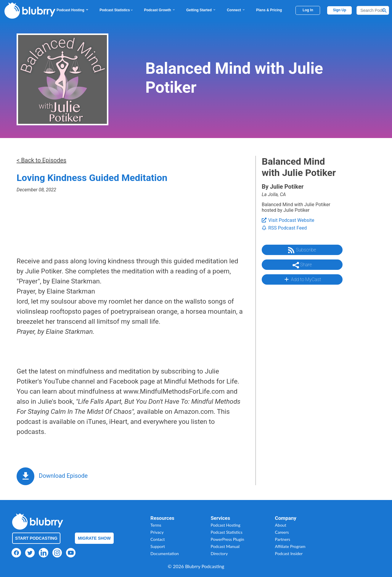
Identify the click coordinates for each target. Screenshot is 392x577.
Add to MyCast (302, 279)
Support (158, 546)
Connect (236, 10)
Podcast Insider (289, 553)
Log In (308, 10)
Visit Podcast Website (288, 220)
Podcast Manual (225, 546)
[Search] (373, 10)
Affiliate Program (290, 546)
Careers (282, 532)
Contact (158, 539)
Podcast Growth (160, 10)
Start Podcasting (36, 538)
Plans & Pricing (269, 10)
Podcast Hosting (73, 10)
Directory (219, 553)
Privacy (157, 532)
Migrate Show (94, 538)
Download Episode (63, 476)
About (281, 525)
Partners (283, 539)
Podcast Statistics (116, 10)
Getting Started (201, 10)
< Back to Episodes (41, 160)
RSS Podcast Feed (284, 228)
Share (302, 265)
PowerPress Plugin (227, 539)
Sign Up (339, 10)
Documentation (165, 553)
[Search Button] (385, 10)
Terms (156, 525)
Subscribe (302, 250)
